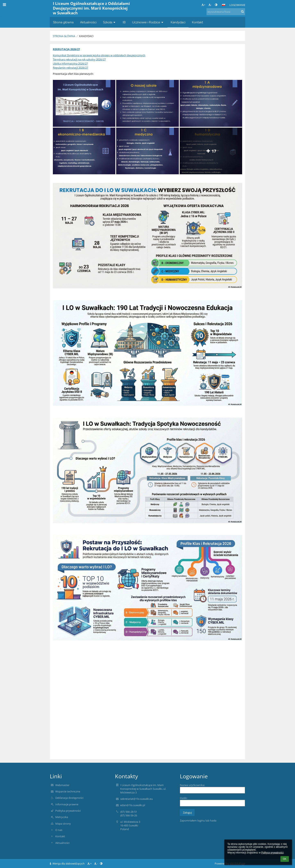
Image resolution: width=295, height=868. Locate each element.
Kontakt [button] (197, 22)
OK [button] (285, 859)
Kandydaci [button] (178, 22)
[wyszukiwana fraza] (226, 12)
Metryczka (62, 817)
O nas (59, 830)
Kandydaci (86, 36)
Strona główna (64, 36)
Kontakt (60, 836)
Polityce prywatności (272, 853)
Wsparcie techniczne (68, 791)
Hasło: (184, 798)
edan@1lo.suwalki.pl (133, 805)
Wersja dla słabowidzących (68, 863)
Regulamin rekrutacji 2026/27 (70, 68)
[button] (224, 5)
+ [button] (203, 5)
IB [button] (124, 22)
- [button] (210, 5)
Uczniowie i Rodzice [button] (148, 22)
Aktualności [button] (88, 22)
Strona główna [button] (63, 22)
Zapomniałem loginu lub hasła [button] (198, 820)
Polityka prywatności (68, 811)
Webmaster (62, 785)
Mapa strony (63, 824)
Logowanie (237, 5)
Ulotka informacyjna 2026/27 (70, 63)
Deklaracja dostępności (69, 798)
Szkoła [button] (110, 22)
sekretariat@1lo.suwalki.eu (137, 799)
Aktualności (62, 843)
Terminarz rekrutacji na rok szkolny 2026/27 (79, 59)
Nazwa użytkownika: (192, 785)
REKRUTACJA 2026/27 (66, 49)
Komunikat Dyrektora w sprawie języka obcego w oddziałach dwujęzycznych (99, 55)
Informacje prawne (67, 804)
